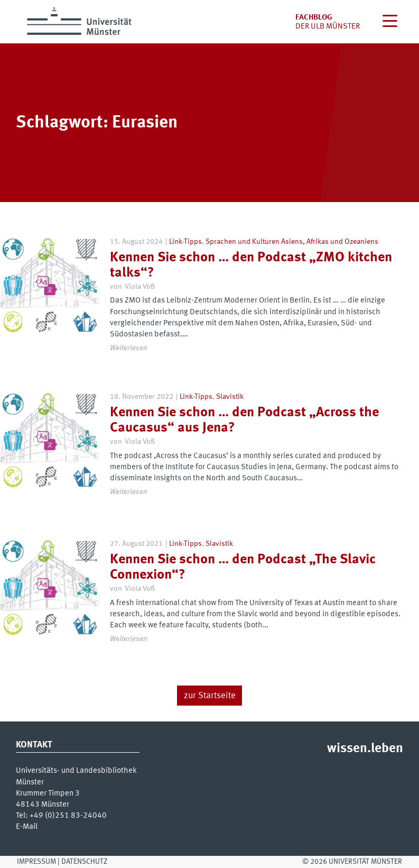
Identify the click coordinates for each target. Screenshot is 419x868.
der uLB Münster (328, 27)
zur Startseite (210, 696)
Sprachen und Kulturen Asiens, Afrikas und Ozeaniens (292, 242)
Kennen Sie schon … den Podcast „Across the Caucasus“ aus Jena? (244, 420)
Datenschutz (84, 862)
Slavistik (230, 397)
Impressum (36, 862)
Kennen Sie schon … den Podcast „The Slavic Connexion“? (243, 567)
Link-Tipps (185, 242)
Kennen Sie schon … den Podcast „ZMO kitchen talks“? (251, 265)
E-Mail (27, 827)
